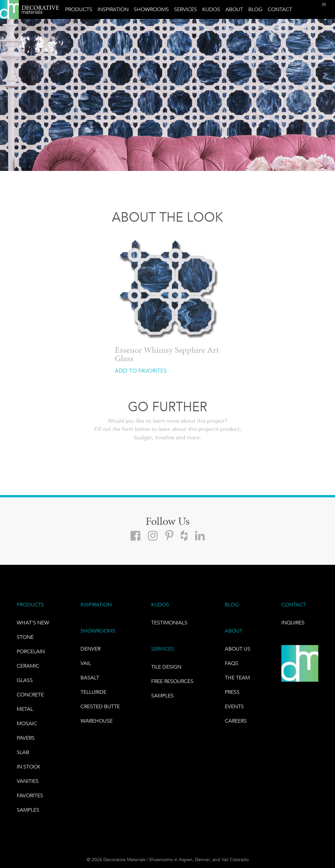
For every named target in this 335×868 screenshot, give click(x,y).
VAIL (86, 663)
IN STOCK (28, 767)
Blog (255, 9)
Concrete (30, 695)
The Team (237, 678)
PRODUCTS (30, 605)
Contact (280, 9)
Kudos (211, 9)
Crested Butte (100, 706)
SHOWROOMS (98, 631)
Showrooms (151, 9)
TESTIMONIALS (169, 623)
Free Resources (172, 681)
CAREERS (236, 721)
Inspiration (113, 9)
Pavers (26, 738)
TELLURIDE (93, 692)
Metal (25, 709)
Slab (23, 752)
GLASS (25, 680)
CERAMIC (28, 666)
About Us (238, 649)
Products (79, 9)
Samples (28, 810)
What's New (33, 623)
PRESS (232, 692)
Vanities (28, 781)
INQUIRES (293, 623)
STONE (25, 637)
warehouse (97, 721)
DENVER (90, 649)
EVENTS (234, 706)
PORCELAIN (31, 651)
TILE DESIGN (166, 667)
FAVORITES (30, 795)
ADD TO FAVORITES (141, 371)
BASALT (90, 678)
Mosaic (27, 723)
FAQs (231, 663)
